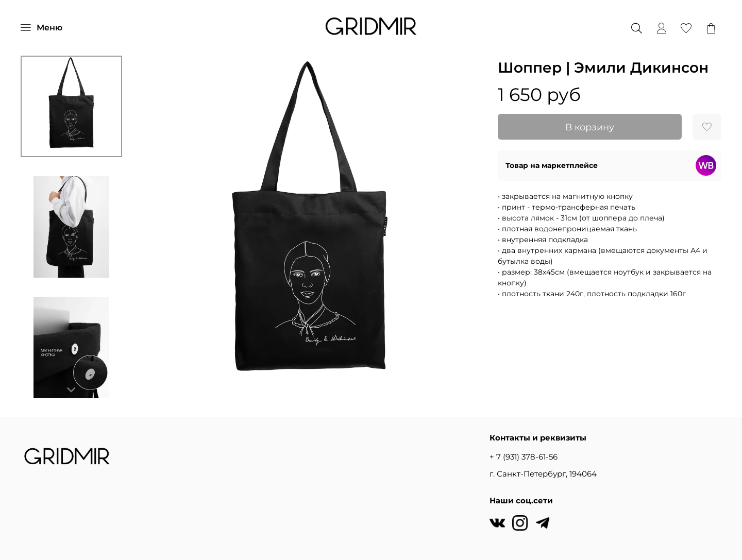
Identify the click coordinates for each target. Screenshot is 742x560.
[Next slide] (72, 390)
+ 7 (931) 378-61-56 (524, 457)
